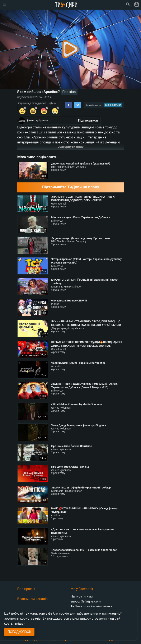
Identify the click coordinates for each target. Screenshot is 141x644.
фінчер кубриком (37, 120)
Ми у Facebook (82, 589)
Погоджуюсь (19, 632)
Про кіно (69, 92)
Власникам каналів (33, 599)
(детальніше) (14, 623)
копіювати (113, 105)
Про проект (26, 589)
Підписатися (88, 120)
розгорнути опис (70, 147)
